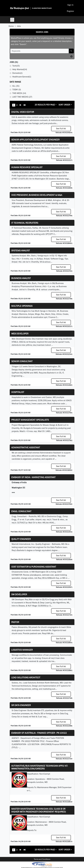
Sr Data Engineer (21, 705)
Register (70, 11)
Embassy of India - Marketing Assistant (33, 477)
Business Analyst (21, 278)
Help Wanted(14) (20, 69)
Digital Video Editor (23, 112)
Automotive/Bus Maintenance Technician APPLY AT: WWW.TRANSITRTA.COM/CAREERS (40, 767)
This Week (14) (19, 93)
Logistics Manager (22, 650)
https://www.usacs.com (36, 404)
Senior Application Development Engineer (35, 140)
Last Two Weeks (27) (22, 97)
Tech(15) (16, 66)
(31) (14, 62)
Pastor (15, 622)
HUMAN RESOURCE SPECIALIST (27, 167)
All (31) (16, 86)
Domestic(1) (17, 73)
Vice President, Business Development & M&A (37, 195)
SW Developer (19, 594)
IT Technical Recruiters (25, 223)
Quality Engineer (21, 539)
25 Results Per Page (45, 105)
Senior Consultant (22, 361)
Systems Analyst (21, 250)
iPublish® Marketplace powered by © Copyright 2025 (42, 864)
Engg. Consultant (21, 511)
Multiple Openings (22, 306)
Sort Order (64, 105)
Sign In (70, 5)
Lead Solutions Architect (26, 677)
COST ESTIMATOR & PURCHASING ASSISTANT (34, 567)
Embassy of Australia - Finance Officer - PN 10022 (39, 733)
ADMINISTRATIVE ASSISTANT (26, 447)
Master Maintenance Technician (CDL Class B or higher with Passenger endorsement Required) (39, 810)
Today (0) (17, 90)
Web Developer (20, 334)
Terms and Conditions (42, 859)
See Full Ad (61, 129)
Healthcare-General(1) (22, 77)
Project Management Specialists (30, 420)
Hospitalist (18, 392)
